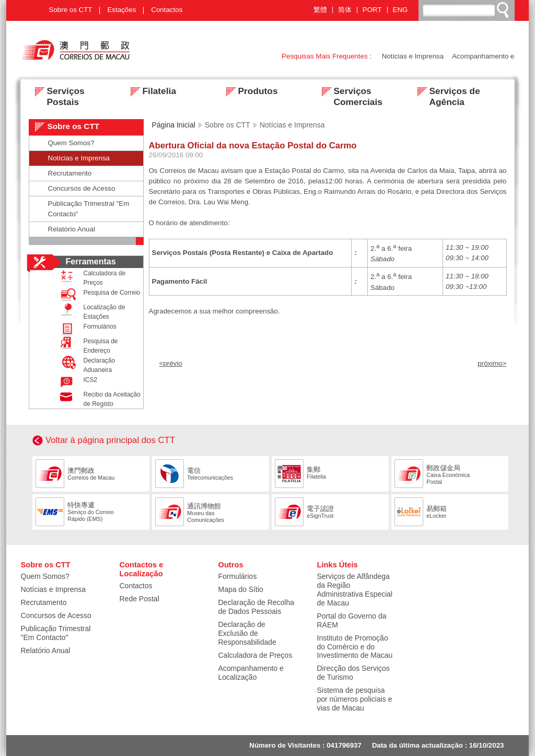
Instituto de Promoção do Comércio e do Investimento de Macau (355, 647)
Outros (231, 565)
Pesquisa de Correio (98, 295)
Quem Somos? (71, 143)
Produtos (249, 92)
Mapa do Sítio (241, 589)
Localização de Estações (90, 311)
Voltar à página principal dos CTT (110, 440)
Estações (121, 10)
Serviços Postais (57, 92)
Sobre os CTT (71, 10)
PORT (372, 10)
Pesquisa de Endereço (87, 345)
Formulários (86, 329)
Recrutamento (70, 173)
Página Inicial (174, 125)
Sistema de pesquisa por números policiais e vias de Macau (355, 699)
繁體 (320, 10)
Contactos (167, 10)
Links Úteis (338, 565)
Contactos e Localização (142, 569)
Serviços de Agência (446, 92)
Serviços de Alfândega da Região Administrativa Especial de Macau (355, 590)
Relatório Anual (72, 229)
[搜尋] (467, 10)
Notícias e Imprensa (413, 56)
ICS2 (77, 382)
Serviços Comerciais (349, 92)
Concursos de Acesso (82, 188)
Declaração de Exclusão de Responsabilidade (247, 633)
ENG (400, 10)
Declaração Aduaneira (85, 365)
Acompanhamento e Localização (251, 673)
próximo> (492, 363)
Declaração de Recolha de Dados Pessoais (257, 607)
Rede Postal (139, 599)
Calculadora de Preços (91, 277)
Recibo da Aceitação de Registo (98, 399)
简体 (345, 10)
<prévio (171, 363)
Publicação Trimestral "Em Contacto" (89, 209)
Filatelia (150, 92)
